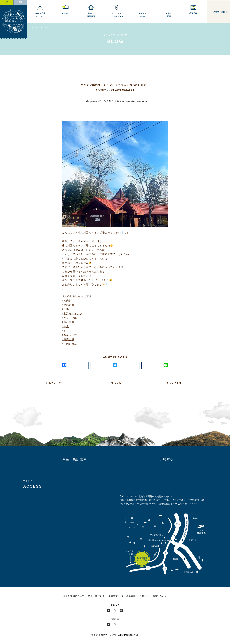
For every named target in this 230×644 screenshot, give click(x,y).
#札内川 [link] (67, 301)
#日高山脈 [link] (68, 339)
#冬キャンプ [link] (69, 335)
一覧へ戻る (115, 383)
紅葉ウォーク (54, 383)
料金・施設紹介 (96, 596)
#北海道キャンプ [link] (72, 314)
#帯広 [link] (65, 326)
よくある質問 (129, 596)
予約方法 (113, 596)
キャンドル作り (175, 383)
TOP (34, 28)
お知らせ (144, 596)
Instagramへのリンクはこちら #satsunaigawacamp (115, 101)
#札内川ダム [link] (69, 344)
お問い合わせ (160, 596)
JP (7, 2)
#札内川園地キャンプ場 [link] (77, 296)
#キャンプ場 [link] (69, 318)
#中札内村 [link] (68, 305)
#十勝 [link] (65, 309)
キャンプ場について (74, 596)
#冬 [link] (64, 331)
